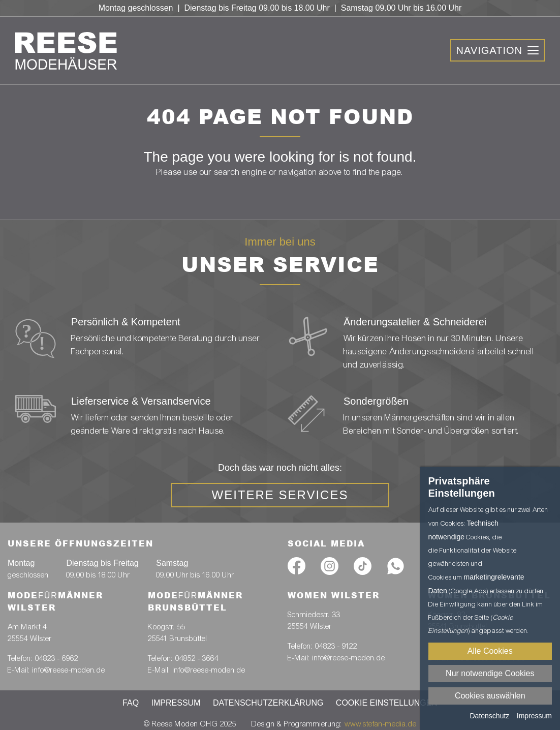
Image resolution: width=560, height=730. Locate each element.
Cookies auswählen (490, 696)
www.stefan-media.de (381, 724)
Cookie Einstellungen (387, 703)
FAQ (131, 703)
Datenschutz (489, 716)
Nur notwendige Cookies (490, 673)
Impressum (176, 703)
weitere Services (280, 495)
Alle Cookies (490, 651)
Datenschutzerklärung (268, 703)
